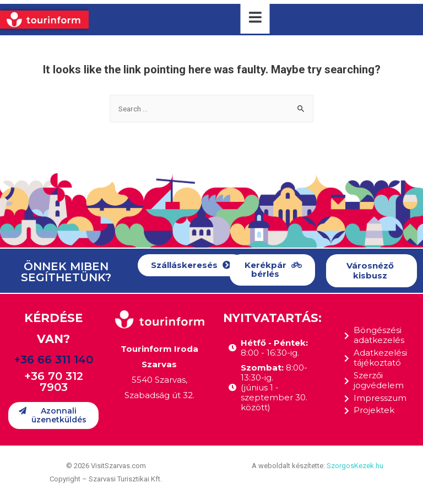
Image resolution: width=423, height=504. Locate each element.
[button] (191, 266)
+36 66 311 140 (53, 360)
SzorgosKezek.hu (355, 466)
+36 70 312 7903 (54, 382)
